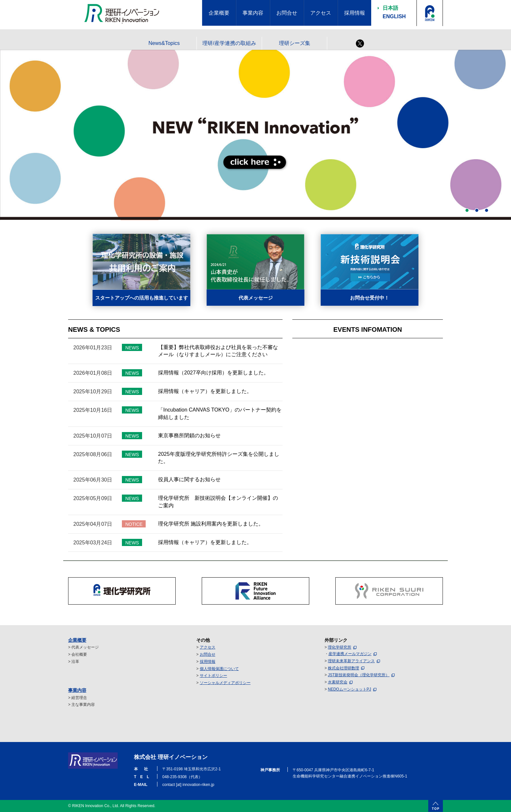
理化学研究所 (340, 647)
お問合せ (208, 654)
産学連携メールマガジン (350, 654)
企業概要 (77, 640)
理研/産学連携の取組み (229, 43)
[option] (255, 135)
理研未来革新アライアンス (351, 661)
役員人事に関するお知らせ (189, 479)
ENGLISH (394, 16)
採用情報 (208, 662)
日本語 (390, 8)
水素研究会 (338, 682)
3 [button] (487, 210)
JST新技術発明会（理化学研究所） (359, 675)
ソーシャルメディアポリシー (225, 683)
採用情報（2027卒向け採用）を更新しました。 (213, 373)
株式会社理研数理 (343, 668)
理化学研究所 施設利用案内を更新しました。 (211, 524)
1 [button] (467, 210)
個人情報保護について (219, 669)
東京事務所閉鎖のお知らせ (189, 435)
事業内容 (77, 690)
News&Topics (164, 43)
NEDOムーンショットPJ (350, 689)
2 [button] (477, 210)
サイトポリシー (213, 676)
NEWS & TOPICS (94, 329)
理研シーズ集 (295, 43)
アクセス (208, 647)
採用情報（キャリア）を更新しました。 (205, 391)
